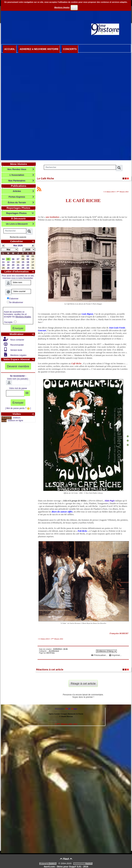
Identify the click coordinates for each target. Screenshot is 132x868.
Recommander (17, 345)
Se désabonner (15, 302)
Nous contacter (17, 340)
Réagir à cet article (83, 683)
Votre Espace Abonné (19, 359)
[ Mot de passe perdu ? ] (18, 408)
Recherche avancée (18, 237)
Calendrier (23, 241)
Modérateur (22, 334)
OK (74, 7)
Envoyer (18, 328)
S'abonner (13, 298)
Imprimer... (115, 655)
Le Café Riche (45, 178)
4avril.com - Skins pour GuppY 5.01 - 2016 (66, 867)
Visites (24, 414)
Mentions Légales (18, 355)
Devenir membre (18, 366)
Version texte (16, 350)
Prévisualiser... (100, 655)
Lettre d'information (20, 272)
